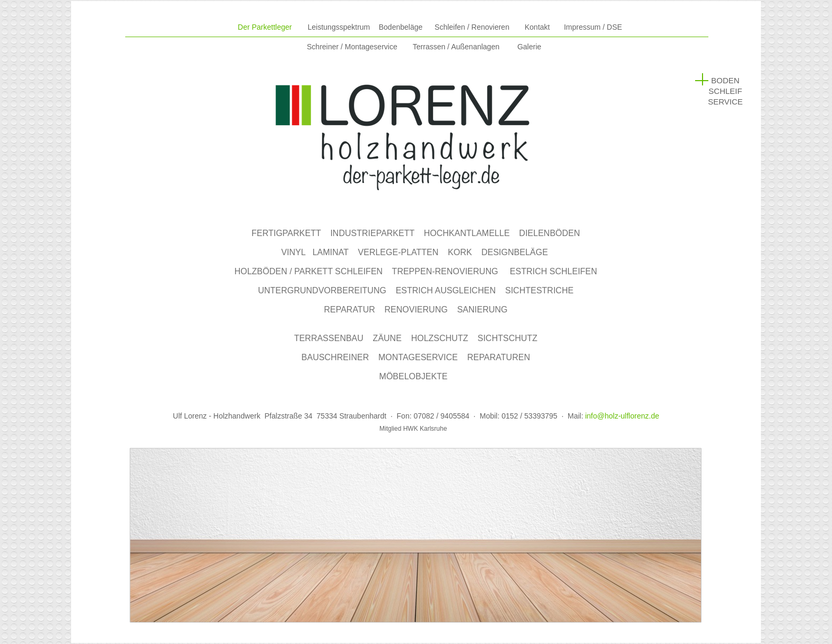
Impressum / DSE (593, 27)
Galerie (529, 47)
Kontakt (537, 27)
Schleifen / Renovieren (472, 27)
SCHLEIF (725, 91)
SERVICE (725, 102)
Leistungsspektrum (339, 27)
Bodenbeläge (401, 27)
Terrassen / (456, 47)
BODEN (725, 80)
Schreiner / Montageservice (352, 47)
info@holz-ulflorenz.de (622, 416)
